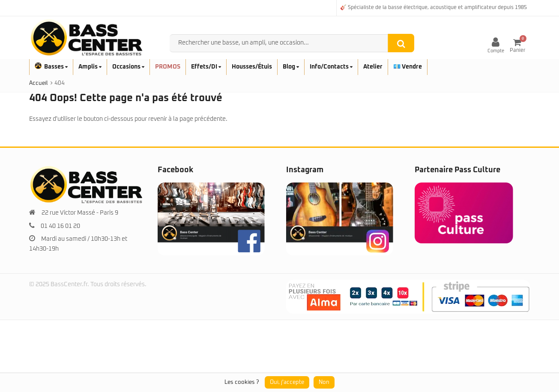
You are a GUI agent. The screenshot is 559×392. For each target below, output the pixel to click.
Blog (291, 67)
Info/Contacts (331, 67)
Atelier (373, 67)
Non (324, 382)
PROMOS (168, 67)
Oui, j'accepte (287, 382)
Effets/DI (206, 67)
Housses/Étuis (252, 67)
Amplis (90, 67)
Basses (51, 67)
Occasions (128, 67)
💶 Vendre (408, 67)
